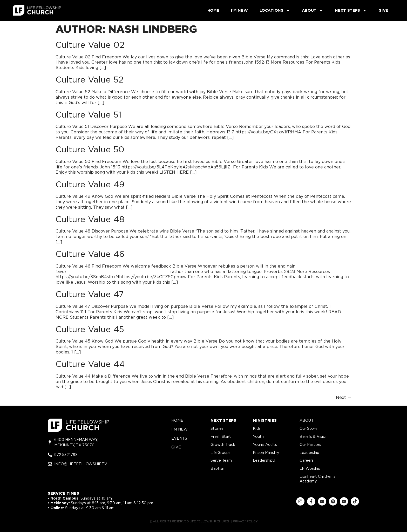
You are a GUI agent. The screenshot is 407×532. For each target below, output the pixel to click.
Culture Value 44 (90, 364)
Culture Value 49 (90, 184)
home (177, 420)
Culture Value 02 (90, 45)
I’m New (239, 10)
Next (344, 397)
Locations (275, 11)
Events (179, 438)
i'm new (179, 429)
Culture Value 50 (90, 149)
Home (213, 10)
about (307, 420)
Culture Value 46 (90, 254)
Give (383, 10)
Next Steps (351, 11)
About (313, 11)
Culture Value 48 (90, 219)
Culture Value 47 (90, 294)
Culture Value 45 (90, 329)
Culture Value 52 (90, 80)
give (176, 447)
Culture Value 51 (89, 115)
